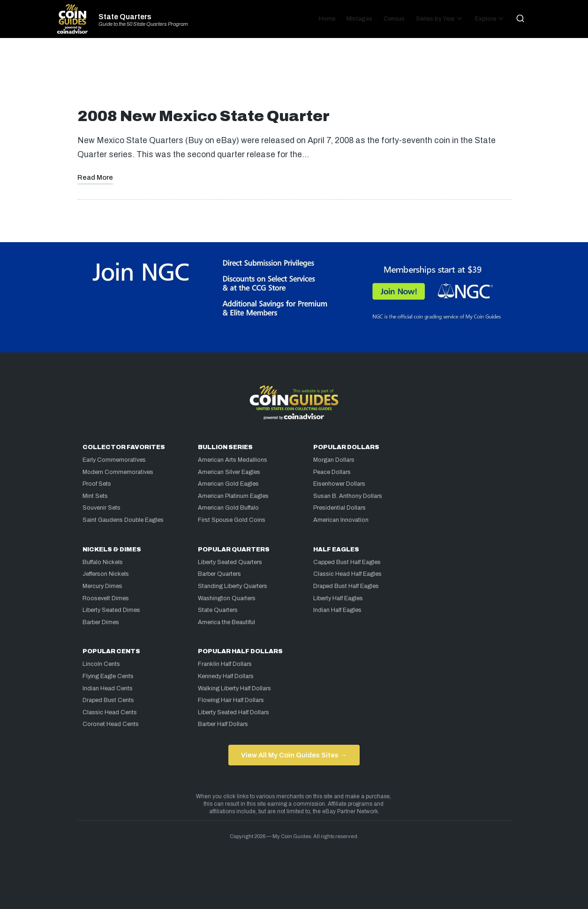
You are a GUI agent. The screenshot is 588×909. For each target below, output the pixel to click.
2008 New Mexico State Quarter (204, 116)
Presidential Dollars (339, 508)
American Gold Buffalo (228, 508)
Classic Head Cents (110, 712)
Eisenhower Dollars (339, 484)
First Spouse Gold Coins (232, 520)
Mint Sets (95, 496)
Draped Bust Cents (108, 700)
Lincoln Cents (101, 664)
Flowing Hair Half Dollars (231, 700)
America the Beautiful (226, 622)
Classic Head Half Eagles (347, 574)
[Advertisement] (294, 77)
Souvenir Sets (102, 508)
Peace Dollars (332, 472)
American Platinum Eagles (233, 496)
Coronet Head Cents (111, 724)
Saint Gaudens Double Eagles (123, 520)
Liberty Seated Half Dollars (234, 712)
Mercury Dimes (102, 586)
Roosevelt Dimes (106, 598)
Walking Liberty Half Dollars (234, 688)
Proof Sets (97, 484)
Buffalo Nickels (103, 562)
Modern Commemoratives (118, 472)
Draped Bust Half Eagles (346, 586)
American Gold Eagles (228, 484)
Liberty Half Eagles (338, 598)
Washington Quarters (227, 598)
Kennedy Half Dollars (226, 676)
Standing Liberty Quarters (233, 586)
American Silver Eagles (229, 472)
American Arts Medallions (233, 460)
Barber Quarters (219, 574)
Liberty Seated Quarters (230, 562)
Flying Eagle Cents (108, 676)
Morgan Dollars (334, 460)
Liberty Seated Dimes (111, 610)
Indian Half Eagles (337, 610)
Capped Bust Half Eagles (347, 562)
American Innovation (341, 520)
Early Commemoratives (114, 460)
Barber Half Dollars (223, 724)
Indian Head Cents (108, 688)
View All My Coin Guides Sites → (294, 755)
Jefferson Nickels (106, 574)
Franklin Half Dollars (225, 664)
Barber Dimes (101, 622)
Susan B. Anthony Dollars (348, 496)
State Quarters (125, 17)
